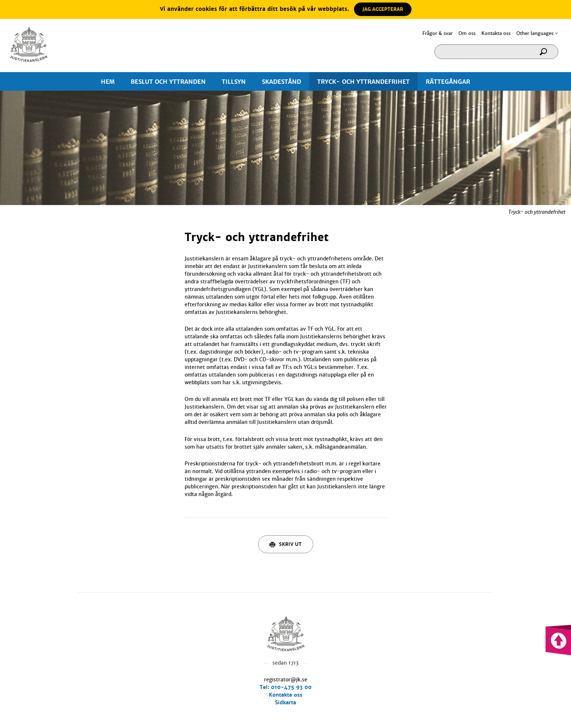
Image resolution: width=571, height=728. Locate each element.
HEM (108, 82)
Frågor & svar (438, 33)
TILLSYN (234, 82)
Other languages (535, 33)
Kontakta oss (496, 33)
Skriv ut (285, 544)
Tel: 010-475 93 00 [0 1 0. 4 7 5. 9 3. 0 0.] (286, 687)
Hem (29, 45)
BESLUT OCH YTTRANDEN (168, 82)
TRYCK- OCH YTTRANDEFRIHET (363, 82)
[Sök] (546, 54)
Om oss (467, 33)
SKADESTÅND (281, 82)
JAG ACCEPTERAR (383, 9)
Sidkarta (285, 703)
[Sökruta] (496, 52)
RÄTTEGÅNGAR (448, 82)
